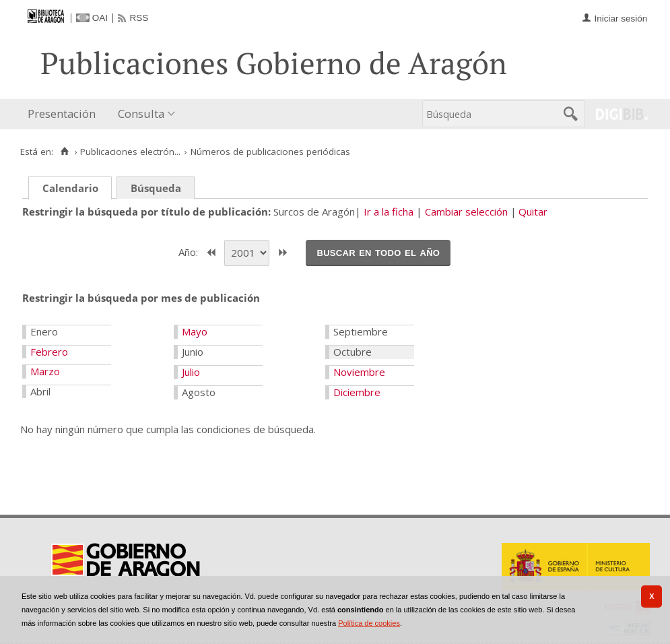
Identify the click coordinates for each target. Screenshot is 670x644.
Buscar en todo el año (378, 252)
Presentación (62, 114)
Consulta (141, 114)
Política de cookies (369, 623)
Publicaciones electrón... (130, 152)
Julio (191, 372)
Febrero (49, 352)
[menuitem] (65, 114)
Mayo (195, 331)
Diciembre (357, 392)
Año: (190, 251)
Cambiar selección (466, 212)
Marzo (45, 371)
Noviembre (359, 372)
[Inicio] (64, 152)
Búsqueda (156, 188)
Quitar (533, 212)
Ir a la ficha (389, 212)
